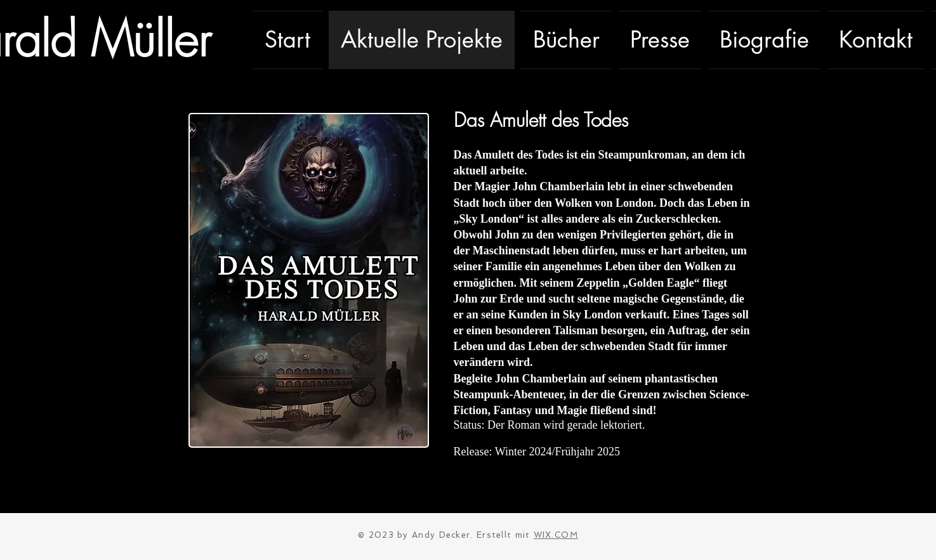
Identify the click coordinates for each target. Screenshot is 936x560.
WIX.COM (556, 535)
